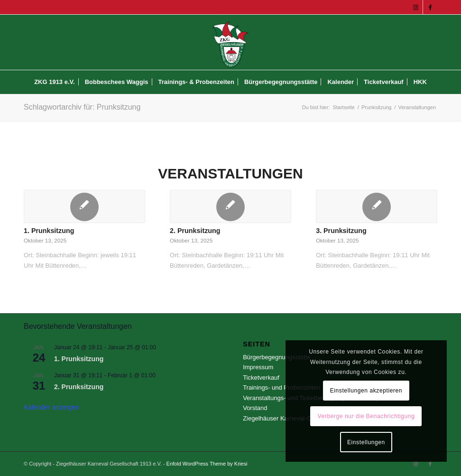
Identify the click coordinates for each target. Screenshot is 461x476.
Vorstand (255, 408)
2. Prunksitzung (195, 231)
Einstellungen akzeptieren (366, 391)
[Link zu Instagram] (416, 7)
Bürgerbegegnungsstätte (277, 357)
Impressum (258, 367)
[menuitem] (55, 82)
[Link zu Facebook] (430, 7)
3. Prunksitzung (341, 231)
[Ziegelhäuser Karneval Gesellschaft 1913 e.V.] (231, 42)
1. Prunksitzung (49, 231)
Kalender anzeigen (51, 407)
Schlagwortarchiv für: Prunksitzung (82, 107)
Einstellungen (366, 442)
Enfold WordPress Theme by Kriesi (207, 464)
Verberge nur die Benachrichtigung (366, 416)
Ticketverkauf (261, 378)
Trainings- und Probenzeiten (281, 387)
